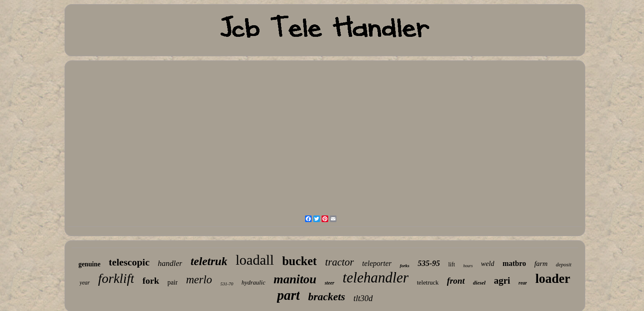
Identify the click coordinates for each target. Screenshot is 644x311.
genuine (89, 264)
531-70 (227, 284)
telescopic (129, 262)
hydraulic (254, 282)
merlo (199, 280)
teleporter (377, 263)
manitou (295, 279)
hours (468, 266)
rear (523, 283)
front (456, 281)
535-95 (429, 263)
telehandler (376, 278)
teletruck (428, 282)
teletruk (209, 261)
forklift (116, 278)
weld (488, 264)
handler (170, 263)
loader (553, 279)
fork (151, 281)
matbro (514, 263)
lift (452, 264)
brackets (327, 297)
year (85, 283)
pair (173, 282)
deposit (564, 264)
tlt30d (363, 298)
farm (541, 264)
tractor (339, 262)
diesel (479, 283)
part (288, 295)
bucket (300, 261)
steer (329, 283)
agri (502, 281)
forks (405, 266)
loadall (255, 260)
